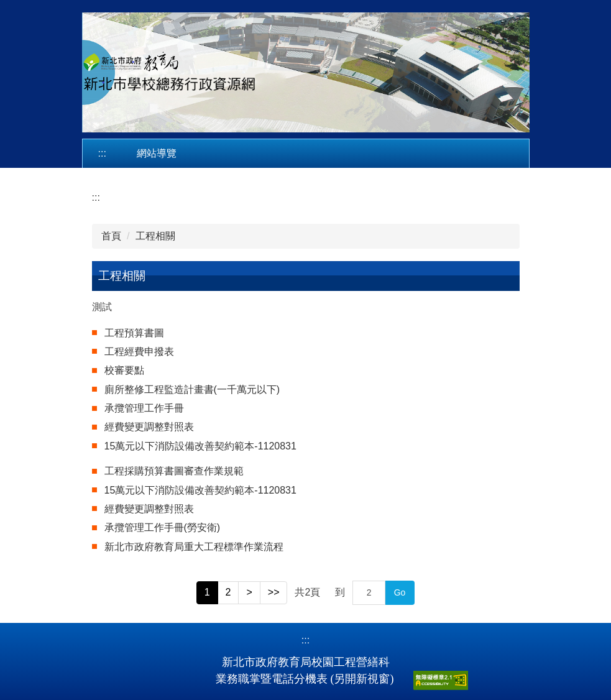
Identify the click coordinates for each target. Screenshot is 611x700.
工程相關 (155, 236)
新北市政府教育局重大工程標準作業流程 (194, 547)
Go (400, 592)
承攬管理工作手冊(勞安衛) (163, 527)
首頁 (111, 236)
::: (102, 153)
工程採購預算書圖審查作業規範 (174, 471)
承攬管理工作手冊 (144, 408)
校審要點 (124, 370)
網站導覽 (157, 153)
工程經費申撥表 (139, 352)
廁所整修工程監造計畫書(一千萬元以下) (192, 389)
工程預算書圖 (134, 333)
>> (274, 592)
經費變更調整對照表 (149, 427)
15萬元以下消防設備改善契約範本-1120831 (200, 446)
